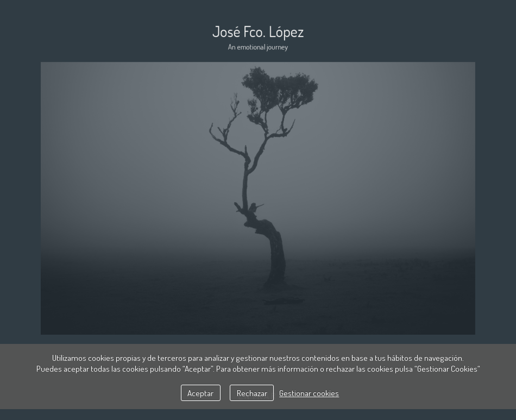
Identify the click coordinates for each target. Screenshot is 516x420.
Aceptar (200, 393)
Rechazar (252, 393)
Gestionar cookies (309, 393)
